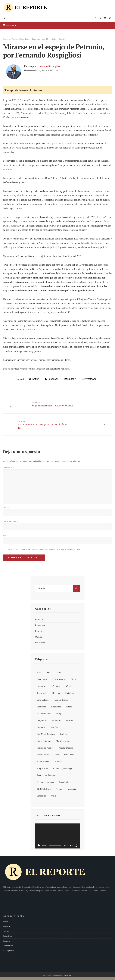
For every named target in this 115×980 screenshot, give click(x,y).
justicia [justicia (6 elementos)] (63, 734)
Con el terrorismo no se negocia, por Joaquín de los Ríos (43, 425)
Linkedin (72, 379)
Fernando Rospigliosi (20, 39)
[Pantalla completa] (76, 846)
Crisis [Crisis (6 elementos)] (69, 686)
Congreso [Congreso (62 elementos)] (57, 686)
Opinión (62, 39)
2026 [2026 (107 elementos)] (39, 672)
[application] (57, 836)
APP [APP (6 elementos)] (49, 672)
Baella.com (69, 975)
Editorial (39, 619)
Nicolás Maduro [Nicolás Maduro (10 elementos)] (66, 748)
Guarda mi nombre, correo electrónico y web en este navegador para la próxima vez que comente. (45, 549)
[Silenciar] (71, 846)
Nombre (7, 507)
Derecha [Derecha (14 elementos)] (56, 693)
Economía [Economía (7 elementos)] (41, 707)
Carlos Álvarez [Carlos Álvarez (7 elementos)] (59, 679)
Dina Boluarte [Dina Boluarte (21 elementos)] (43, 700)
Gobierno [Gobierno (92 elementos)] (57, 720)
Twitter (35, 379)
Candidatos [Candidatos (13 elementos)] (42, 679)
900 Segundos (8, 950)
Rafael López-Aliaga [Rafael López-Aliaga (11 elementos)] (62, 768)
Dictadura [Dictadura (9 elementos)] (69, 693)
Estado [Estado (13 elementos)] (69, 707)
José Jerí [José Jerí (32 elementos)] (54, 727)
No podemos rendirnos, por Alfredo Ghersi (52, 404)
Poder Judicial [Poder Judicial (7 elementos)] (43, 762)
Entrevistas (40, 625)
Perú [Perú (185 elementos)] (57, 755)
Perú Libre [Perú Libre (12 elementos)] (69, 755)
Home (5, 922)
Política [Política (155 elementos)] (58, 762)
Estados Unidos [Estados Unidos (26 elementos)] (44, 714)
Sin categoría (41, 643)
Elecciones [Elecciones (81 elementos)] (56, 707)
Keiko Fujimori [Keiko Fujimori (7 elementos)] (44, 741)
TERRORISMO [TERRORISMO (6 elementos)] (44, 789)
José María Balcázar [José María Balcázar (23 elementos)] (46, 734)
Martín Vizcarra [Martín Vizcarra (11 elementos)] (63, 741)
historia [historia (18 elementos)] (70, 720)
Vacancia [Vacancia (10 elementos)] (72, 789)
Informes (39, 631)
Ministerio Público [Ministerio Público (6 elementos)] (45, 748)
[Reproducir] (39, 846)
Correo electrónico (11, 521)
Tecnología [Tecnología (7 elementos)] (64, 782)
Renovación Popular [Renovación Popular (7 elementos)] (46, 775)
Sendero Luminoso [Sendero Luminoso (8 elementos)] (45, 782)
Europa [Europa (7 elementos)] (59, 714)
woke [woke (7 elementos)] (54, 796)
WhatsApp (91, 379)
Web (5, 535)
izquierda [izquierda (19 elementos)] (41, 727)
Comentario (9, 467)
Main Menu (10, 25)
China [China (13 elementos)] (74, 679)
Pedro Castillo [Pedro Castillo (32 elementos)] (43, 755)
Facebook (53, 379)
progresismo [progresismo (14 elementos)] (42, 768)
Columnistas (8, 946)
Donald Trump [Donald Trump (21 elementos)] (61, 700)
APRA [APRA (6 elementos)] (59, 672)
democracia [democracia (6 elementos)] (42, 693)
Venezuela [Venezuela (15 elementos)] (41, 796)
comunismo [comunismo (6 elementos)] (42, 686)
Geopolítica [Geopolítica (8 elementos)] (42, 720)
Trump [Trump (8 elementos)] (59, 789)
